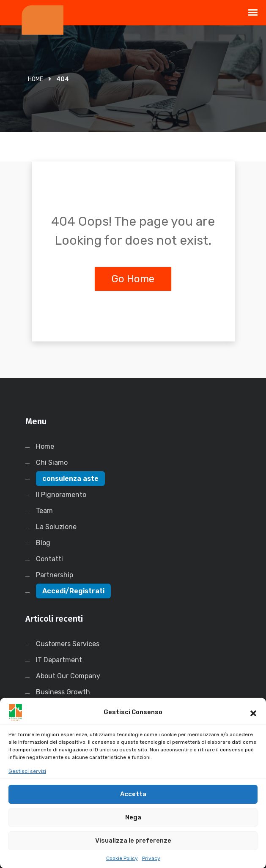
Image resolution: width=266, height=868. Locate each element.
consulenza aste (70, 479)
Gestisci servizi (27, 780)
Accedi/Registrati (73, 591)
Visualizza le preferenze (133, 849)
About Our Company (68, 676)
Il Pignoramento (61, 495)
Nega (133, 826)
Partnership (55, 575)
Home (36, 79)
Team (44, 511)
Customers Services (68, 644)
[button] (253, 721)
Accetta (133, 802)
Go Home (133, 279)
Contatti (49, 559)
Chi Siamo (52, 463)
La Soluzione (56, 527)
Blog (43, 543)
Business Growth (63, 692)
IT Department (59, 660)
